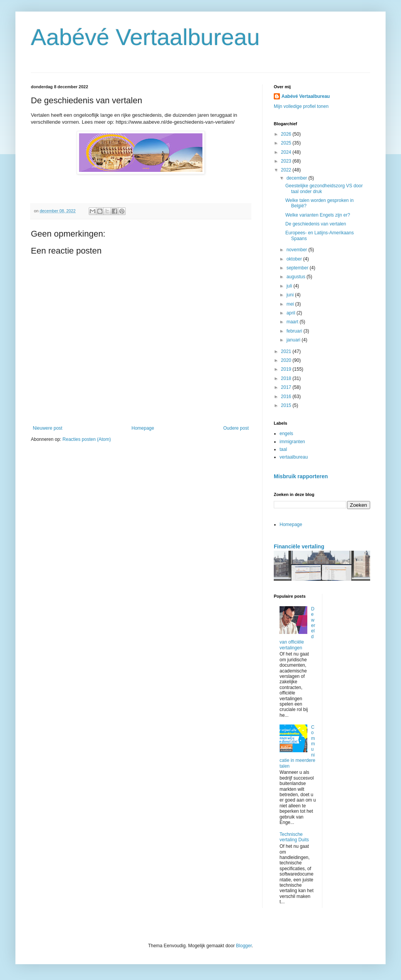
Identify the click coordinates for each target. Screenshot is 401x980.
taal (283, 449)
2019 (287, 369)
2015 (287, 405)
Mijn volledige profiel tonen (301, 106)
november (297, 250)
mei (291, 304)
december (297, 178)
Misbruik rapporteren (301, 476)
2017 (287, 387)
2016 (287, 397)
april (291, 313)
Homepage (143, 428)
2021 (287, 351)
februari (295, 331)
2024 (287, 152)
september (298, 268)
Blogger (244, 946)
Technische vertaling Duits (294, 837)
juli (290, 286)
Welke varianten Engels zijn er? (318, 215)
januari (294, 340)
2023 (287, 161)
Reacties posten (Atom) (87, 439)
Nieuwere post (48, 428)
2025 (287, 143)
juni (291, 295)
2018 (287, 378)
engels (286, 434)
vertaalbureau (294, 457)
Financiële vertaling (299, 546)
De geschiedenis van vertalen (316, 224)
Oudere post (236, 428)
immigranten (292, 442)
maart (293, 322)
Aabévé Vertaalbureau (145, 37)
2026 (287, 134)
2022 (287, 170)
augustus (297, 277)
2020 (287, 360)
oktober (295, 259)
